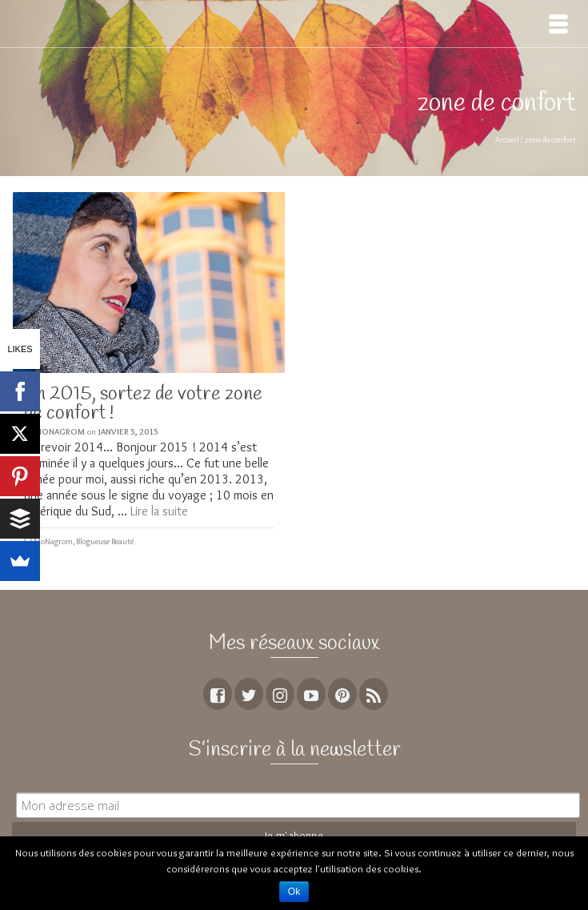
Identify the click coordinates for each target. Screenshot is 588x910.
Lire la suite (159, 511)
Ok (294, 892)
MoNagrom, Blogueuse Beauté (84, 541)
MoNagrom (60, 431)
